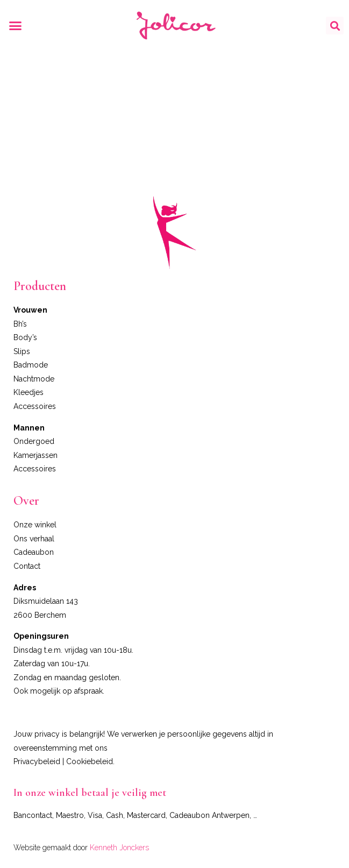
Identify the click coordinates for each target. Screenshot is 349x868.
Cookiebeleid (90, 761)
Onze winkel (35, 525)
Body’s (25, 337)
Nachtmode (34, 379)
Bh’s (20, 324)
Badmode (31, 365)
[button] (16, 26)
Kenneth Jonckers (119, 848)
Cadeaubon (34, 552)
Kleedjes (29, 392)
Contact (27, 566)
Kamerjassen (35, 455)
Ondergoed (34, 441)
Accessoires (35, 406)
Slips (22, 351)
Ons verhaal (34, 539)
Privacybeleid (37, 761)
